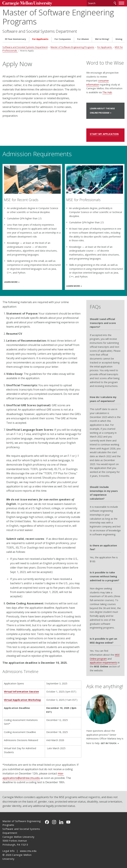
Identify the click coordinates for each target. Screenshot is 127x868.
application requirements (103, 662)
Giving (119, 39)
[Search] (102, 3)
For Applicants (40, 39)
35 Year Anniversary (15, 39)
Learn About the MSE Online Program (102, 111)
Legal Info (9, 851)
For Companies (63, 39)
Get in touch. (109, 743)
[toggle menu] (122, 3)
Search (115, 3)
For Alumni (83, 39)
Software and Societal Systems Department (40, 31)
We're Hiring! (102, 39)
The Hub (107, 92)
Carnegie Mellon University (27, 4)
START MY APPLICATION (104, 134)
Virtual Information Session (21, 692)
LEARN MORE (11, 282)
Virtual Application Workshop (22, 700)
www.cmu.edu (28, 851)
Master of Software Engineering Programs (58, 17)
